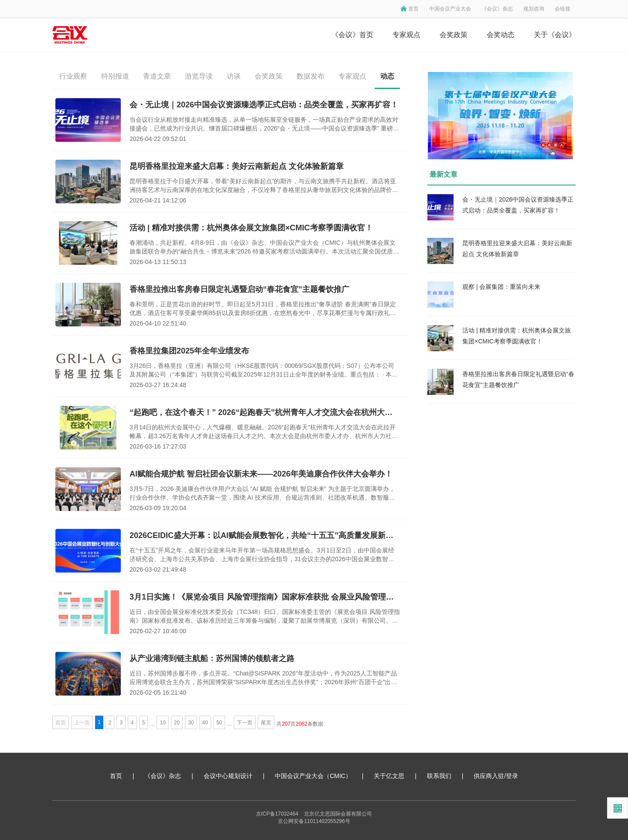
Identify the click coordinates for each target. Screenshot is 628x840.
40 (205, 723)
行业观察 (73, 76)
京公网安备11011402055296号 (314, 821)
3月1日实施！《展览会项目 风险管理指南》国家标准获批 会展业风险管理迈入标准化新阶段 (265, 597)
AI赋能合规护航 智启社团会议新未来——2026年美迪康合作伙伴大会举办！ (261, 474)
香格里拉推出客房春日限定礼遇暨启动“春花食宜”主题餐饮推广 (239, 289)
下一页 (245, 723)
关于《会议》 (555, 35)
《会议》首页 (352, 35)
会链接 (563, 9)
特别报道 (115, 76)
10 (162, 723)
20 (177, 723)
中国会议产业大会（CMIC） (313, 776)
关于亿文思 (389, 776)
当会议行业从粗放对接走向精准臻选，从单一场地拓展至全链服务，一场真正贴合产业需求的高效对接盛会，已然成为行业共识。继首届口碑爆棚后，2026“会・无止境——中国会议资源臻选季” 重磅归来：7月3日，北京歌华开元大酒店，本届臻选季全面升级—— (264, 124)
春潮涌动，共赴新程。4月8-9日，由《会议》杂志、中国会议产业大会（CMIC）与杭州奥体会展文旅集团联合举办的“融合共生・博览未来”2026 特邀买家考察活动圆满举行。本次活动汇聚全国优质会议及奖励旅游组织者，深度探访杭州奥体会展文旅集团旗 (264, 247)
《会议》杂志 (497, 9)
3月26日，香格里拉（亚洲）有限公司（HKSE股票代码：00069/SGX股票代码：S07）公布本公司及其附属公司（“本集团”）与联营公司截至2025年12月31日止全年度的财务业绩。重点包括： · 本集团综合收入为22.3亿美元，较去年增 (264, 370)
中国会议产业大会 (450, 9)
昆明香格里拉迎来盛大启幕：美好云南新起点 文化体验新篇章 (237, 166)
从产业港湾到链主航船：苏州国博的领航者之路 (212, 658)
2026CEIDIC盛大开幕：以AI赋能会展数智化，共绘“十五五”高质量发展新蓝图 (265, 535)
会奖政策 (454, 35)
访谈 (234, 76)
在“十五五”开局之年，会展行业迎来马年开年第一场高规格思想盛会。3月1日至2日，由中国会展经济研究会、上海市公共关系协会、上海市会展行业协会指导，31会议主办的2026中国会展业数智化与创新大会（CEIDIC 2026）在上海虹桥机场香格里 (262, 555)
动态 (387, 76)
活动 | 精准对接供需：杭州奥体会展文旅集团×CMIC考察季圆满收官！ (251, 228)
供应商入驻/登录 (496, 776)
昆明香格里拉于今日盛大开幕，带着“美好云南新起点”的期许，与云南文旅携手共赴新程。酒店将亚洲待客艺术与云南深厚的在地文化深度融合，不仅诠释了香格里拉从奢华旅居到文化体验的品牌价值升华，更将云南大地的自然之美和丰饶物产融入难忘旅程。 (264, 186)
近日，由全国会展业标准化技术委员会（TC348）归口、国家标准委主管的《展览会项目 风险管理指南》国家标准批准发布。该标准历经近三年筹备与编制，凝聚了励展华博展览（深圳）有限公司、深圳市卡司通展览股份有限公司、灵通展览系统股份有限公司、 (265, 617)
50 (219, 723)
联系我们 (439, 776)
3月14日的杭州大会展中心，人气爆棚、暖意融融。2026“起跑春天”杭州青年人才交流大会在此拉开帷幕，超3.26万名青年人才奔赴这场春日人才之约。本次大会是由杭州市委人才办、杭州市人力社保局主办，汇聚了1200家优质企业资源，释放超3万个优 (264, 432)
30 (191, 723)
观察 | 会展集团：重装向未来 (501, 287)
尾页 (266, 723)
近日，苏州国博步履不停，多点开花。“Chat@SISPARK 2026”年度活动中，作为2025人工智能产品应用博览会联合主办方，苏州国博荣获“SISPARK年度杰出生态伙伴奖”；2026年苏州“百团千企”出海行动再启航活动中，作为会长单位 (263, 678)
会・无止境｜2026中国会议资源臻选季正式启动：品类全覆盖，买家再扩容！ (264, 105)
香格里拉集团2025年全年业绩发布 (189, 351)
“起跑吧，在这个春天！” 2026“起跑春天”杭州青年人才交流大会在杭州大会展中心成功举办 (265, 412)
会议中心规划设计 (228, 776)
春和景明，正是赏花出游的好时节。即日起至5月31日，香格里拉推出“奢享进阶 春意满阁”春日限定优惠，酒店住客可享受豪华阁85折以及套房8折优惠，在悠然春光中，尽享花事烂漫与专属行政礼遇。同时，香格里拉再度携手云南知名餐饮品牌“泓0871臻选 (263, 309)
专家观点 (406, 35)
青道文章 (157, 76)
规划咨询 (534, 9)
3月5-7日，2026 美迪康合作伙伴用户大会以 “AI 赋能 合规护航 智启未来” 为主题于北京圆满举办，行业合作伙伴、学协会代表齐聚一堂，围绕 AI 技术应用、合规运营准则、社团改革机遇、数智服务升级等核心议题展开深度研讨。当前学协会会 (262, 494)
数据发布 (311, 76)
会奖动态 (501, 35)
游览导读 (199, 76)
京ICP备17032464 (277, 814)
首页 (413, 9)
